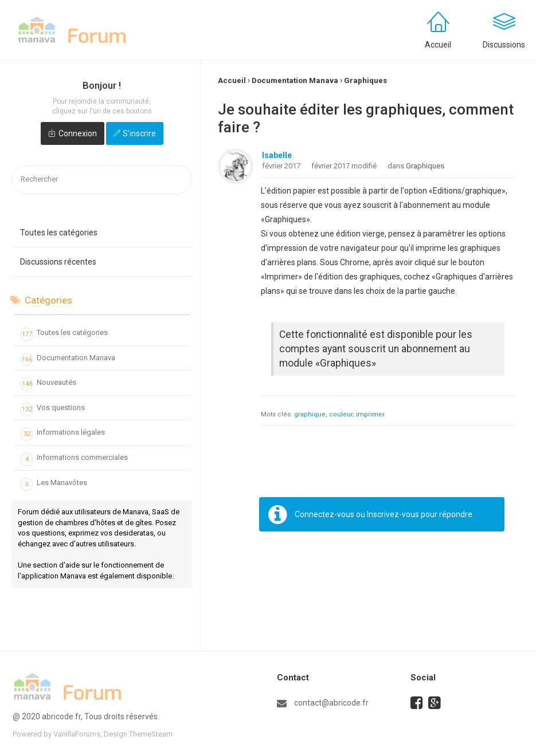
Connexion (78, 133)
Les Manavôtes (54, 485)
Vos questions (53, 409)
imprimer (370, 414)
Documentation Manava (68, 360)
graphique (310, 414)
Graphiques (425, 166)
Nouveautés (48, 384)
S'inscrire (139, 133)
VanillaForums (77, 734)
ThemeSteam (151, 734)
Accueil (438, 45)
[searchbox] (102, 180)
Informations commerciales (74, 459)
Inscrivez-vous (393, 514)
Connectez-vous (324, 514)
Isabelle (277, 155)
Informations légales (63, 434)
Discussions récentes (58, 262)
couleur (341, 414)
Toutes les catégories (59, 233)
